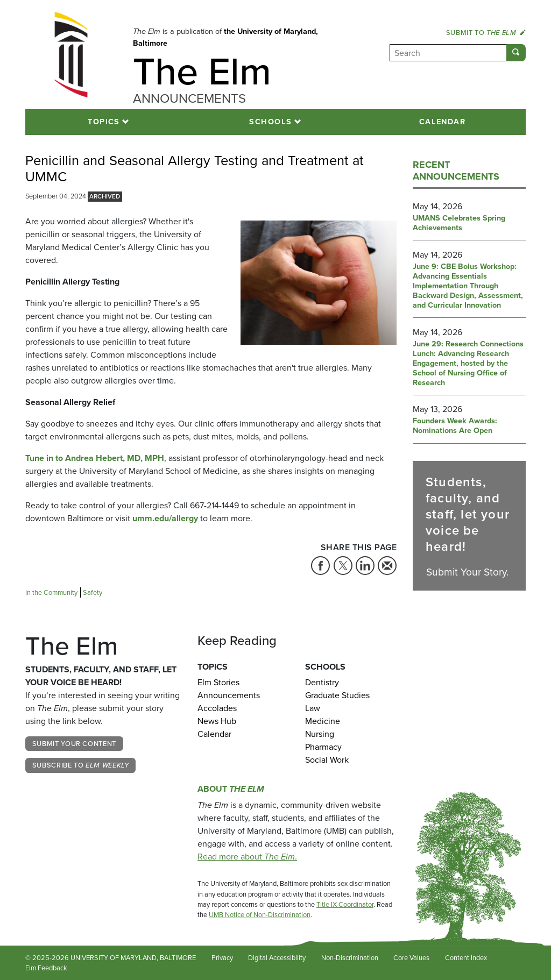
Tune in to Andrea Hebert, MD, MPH (95, 458)
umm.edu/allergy (165, 518)
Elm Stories (218, 682)
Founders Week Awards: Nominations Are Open (455, 426)
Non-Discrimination (350, 958)
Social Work (327, 760)
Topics (104, 122)
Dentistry (322, 682)
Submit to (486, 33)
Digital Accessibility (277, 958)
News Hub (217, 721)
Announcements (229, 695)
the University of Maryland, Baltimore (225, 37)
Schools (270, 122)
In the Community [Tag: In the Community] (51, 592)
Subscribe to (81, 765)
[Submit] (516, 53)
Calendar (443, 122)
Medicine (323, 721)
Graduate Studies (337, 695)
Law (313, 708)
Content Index (466, 958)
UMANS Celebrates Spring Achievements (459, 223)
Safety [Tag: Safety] (93, 592)
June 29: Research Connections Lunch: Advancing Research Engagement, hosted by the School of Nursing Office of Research (468, 364)
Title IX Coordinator (345, 904)
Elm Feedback (46, 968)
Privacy (222, 958)
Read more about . (247, 857)
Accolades (217, 708)
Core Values (411, 958)
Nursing (320, 734)
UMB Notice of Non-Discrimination (260, 915)
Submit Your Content (74, 744)
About (231, 789)
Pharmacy (323, 747)
